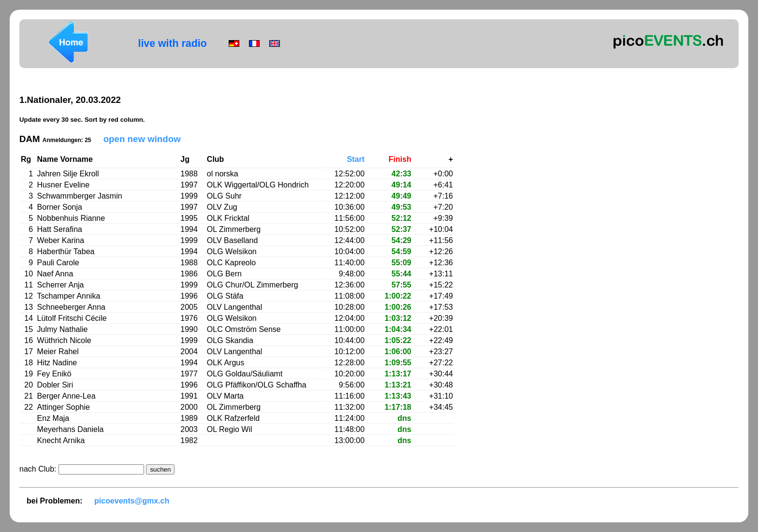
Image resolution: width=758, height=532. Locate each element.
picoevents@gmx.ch (132, 501)
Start (356, 159)
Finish (400, 159)
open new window (142, 139)
